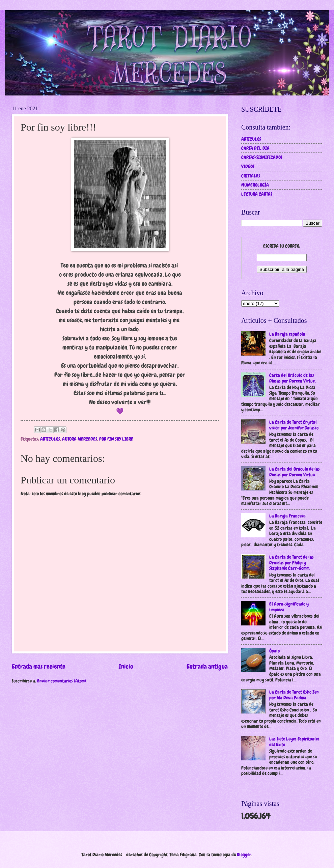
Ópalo (274, 651)
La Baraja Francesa (287, 516)
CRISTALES (251, 176)
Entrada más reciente (39, 666)
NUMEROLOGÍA (255, 185)
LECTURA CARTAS (257, 194)
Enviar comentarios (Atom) (62, 681)
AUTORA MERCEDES (80, 439)
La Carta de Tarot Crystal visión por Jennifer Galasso (294, 425)
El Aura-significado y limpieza (289, 607)
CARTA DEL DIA (255, 148)
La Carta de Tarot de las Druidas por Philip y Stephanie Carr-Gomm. (291, 563)
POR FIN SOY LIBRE (116, 439)
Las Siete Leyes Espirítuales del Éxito (294, 742)
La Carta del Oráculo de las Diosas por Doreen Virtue (295, 472)
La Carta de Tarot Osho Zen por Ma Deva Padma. (294, 695)
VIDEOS (248, 166)
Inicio (126, 666)
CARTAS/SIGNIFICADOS (262, 157)
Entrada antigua (207, 666)
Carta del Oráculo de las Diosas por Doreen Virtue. (293, 378)
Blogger (244, 855)
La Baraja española (287, 334)
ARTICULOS (50, 439)
